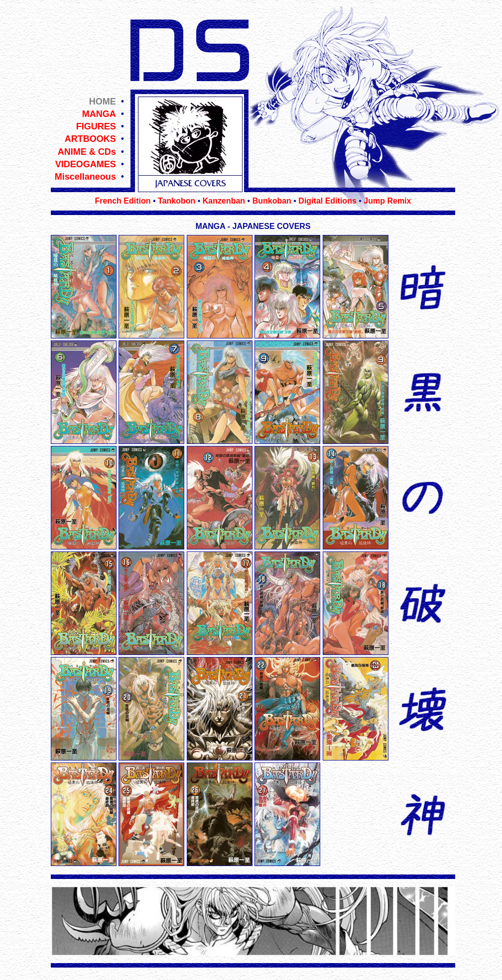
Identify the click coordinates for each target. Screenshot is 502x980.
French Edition (123, 201)
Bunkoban (272, 201)
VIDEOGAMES (86, 164)
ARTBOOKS (90, 139)
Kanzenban (224, 201)
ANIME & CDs (87, 152)
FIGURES (96, 126)
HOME (103, 102)
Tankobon (177, 201)
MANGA (99, 114)
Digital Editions (327, 201)
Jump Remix (387, 201)
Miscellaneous (85, 177)
